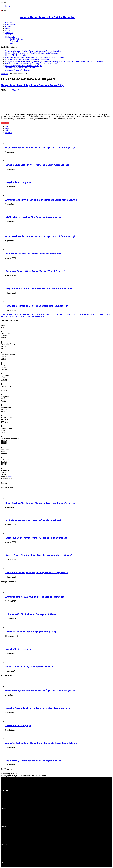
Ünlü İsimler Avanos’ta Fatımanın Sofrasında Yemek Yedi (33, 254)
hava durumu (82, 314)
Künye (8, 6)
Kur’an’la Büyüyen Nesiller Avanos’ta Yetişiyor (23, 66)
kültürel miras (25, 317)
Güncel (8, 26)
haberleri (63, 314)
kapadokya (8, 317)
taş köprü (18, 317)
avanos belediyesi (33, 314)
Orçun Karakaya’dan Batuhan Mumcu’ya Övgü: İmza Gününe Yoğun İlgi (33, 51)
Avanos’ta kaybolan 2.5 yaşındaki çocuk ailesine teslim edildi (35, 597)
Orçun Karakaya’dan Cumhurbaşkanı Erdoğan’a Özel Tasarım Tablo (32, 64)
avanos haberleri (43, 314)
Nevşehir (11, 314)
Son (7, 126)
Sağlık (8, 31)
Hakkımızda (10, 37)
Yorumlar (9, 131)
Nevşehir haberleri (94, 314)
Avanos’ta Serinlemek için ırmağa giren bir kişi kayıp (31, 632)
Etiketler (9, 133)
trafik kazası (108, 314)
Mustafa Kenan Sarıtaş (54, 314)
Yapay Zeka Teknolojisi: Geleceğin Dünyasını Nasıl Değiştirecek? (37, 306)
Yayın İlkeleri (15, 41)
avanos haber (18, 314)
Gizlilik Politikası (16, 39)
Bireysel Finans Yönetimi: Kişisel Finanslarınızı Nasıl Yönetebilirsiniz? (39, 289)
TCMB (10, 477)
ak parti (76, 314)
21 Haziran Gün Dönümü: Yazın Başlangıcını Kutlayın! (31, 614)
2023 (44, 317)
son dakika (25, 314)
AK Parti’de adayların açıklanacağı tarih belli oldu (29, 666)
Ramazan (32, 317)
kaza (88, 314)
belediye (102, 314)
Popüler (8, 129)
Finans (8, 29)
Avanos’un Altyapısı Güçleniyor (18, 70)
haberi (13, 317)
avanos (3, 314)
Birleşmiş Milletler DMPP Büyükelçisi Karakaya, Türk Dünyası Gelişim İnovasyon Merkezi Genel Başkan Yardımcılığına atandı (54, 61)
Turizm (8, 35)
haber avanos (38, 317)
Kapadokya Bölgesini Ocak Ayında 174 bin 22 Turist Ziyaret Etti (36, 271)
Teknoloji (9, 33)
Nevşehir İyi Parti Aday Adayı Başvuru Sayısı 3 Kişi (32, 85)
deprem (3, 317)
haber (7, 314)
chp (47, 317)
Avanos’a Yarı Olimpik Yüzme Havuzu (20, 68)
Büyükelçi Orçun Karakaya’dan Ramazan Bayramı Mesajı (27, 59)
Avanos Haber (11, 24)
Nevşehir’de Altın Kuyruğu (16, 55)
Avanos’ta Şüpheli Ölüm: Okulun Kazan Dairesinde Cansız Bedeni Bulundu (35, 57)
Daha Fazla (5, 123)
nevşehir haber (70, 314)
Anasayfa (9, 22)
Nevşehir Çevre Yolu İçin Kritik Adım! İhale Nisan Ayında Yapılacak (31, 53)
